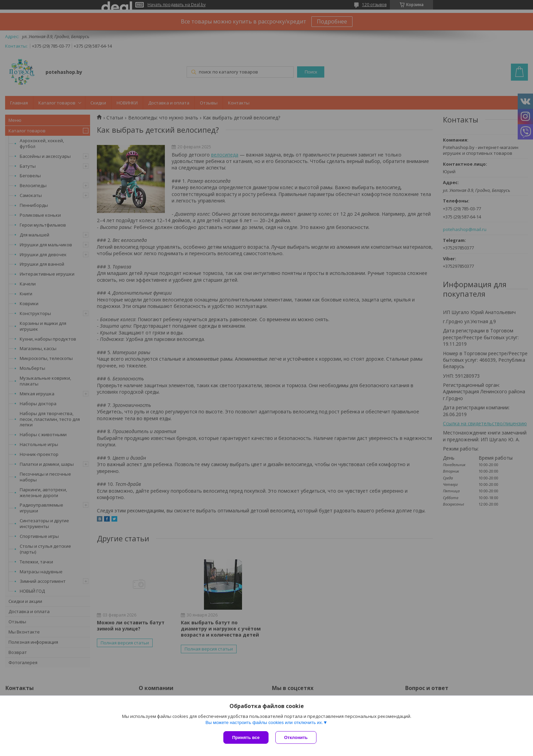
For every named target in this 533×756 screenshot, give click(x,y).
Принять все (246, 737)
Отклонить (296, 737)
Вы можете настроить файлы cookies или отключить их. (264, 722)
